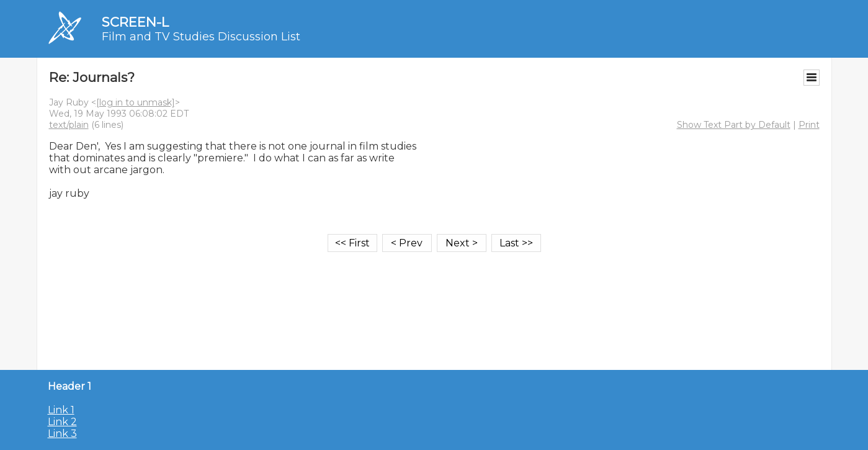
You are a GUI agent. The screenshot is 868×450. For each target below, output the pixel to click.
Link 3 (62, 434)
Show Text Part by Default (734, 125)
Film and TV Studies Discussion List (201, 37)
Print (809, 125)
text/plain (69, 125)
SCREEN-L (135, 22)
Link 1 (61, 410)
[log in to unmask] (136, 102)
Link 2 (62, 422)
